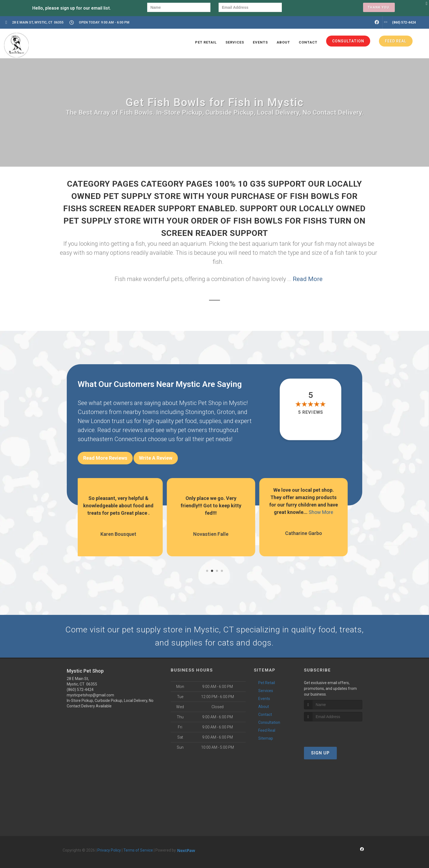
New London (94, 421)
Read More (308, 279)
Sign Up (320, 753)
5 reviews (311, 413)
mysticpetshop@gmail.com (90, 695)
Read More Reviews (105, 458)
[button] (207, 571)
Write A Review (156, 458)
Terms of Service (138, 850)
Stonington (200, 412)
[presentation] (309, 8)
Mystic (238, 403)
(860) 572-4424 (80, 690)
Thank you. (379, 7)
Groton (226, 412)
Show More (324, 512)
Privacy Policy (109, 850)
